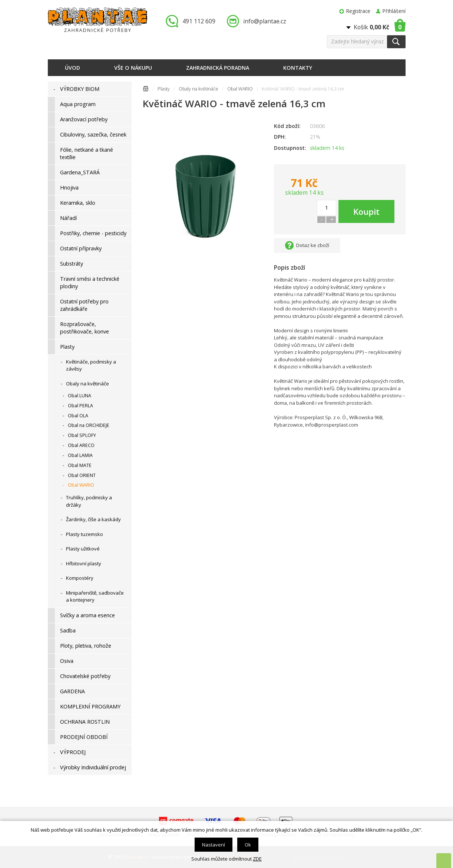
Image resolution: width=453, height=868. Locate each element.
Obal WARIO (240, 89)
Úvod (72, 68)
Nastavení (214, 845)
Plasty (164, 89)
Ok (248, 845)
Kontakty (298, 68)
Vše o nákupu (133, 68)
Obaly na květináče (199, 89)
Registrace (358, 11)
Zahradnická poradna (218, 68)
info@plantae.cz (265, 21)
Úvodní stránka (146, 90)
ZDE (257, 859)
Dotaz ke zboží (313, 245)
